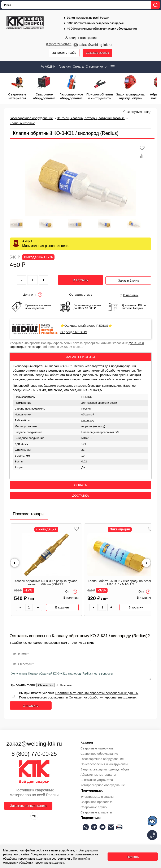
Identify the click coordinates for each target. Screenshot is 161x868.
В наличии (129, 295)
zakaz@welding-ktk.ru (95, 45)
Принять (133, 857)
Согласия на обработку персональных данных (103, 698)
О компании (97, 66)
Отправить (31, 706)
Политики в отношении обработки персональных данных (97, 693)
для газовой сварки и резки (99, 403)
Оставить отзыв (81, 295)
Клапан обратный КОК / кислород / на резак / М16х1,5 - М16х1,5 (120, 583)
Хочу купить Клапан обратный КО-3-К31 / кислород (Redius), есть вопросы (80, 675)
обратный (88, 414)
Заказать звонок (98, 53)
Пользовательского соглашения (42, 698)
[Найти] (156, 5)
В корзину (80, 280)
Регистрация (87, 38)
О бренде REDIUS (74, 332)
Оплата (78, 66)
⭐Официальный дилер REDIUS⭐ (86, 326)
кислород (87, 420)
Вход (70, 38)
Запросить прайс (64, 53)
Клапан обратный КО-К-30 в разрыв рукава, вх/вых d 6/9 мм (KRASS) (46, 583)
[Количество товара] (29, 608)
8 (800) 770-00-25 (59, 44)
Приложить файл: (23, 685)
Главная (65, 66)
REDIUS (87, 397)
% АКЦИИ (48, 66)
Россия (86, 409)
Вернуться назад (139, 112)
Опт (71, 592)
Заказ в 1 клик (128, 280)
